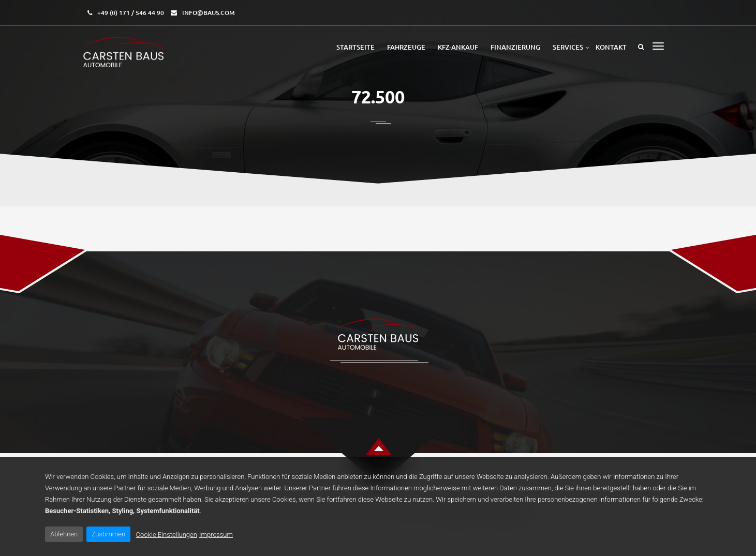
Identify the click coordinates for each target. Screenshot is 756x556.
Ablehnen (64, 534)
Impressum (216, 535)
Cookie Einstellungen (167, 535)
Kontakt (611, 47)
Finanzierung (515, 47)
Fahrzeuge (406, 47)
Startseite (355, 47)
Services (568, 47)
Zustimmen (108, 534)
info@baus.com (209, 13)
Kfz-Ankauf (458, 47)
